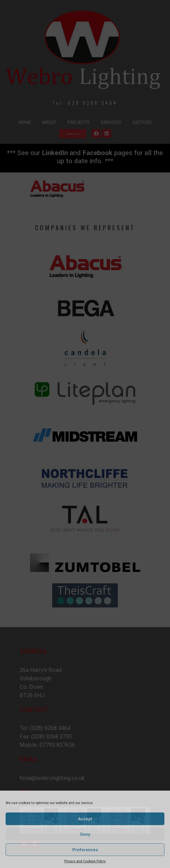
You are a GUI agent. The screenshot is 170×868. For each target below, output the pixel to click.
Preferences (85, 850)
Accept (85, 819)
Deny (85, 834)
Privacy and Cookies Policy (85, 861)
